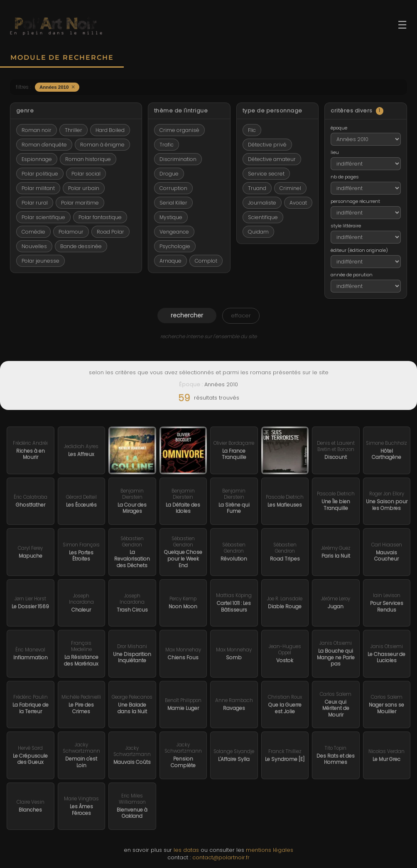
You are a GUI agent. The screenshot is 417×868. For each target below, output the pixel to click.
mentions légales (270, 850)
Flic (252, 130)
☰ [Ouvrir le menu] (402, 25)
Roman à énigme (102, 145)
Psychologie (175, 246)
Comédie (33, 232)
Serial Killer (173, 203)
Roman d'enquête (44, 145)
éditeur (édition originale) (359, 250)
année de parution (352, 275)
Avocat (298, 203)
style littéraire (346, 226)
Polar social (86, 174)
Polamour (71, 232)
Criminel (290, 188)
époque (339, 128)
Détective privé (267, 145)
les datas (186, 850)
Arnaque (170, 261)
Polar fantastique (100, 217)
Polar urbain (84, 188)
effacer (241, 316)
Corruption (173, 188)
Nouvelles (34, 246)
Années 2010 (57, 87)
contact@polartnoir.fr (221, 857)
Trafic (167, 145)
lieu (335, 152)
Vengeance (174, 232)
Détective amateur (272, 159)
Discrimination (178, 159)
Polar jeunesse (40, 261)
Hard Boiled (110, 130)
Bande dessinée (81, 246)
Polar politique (40, 174)
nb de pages (345, 177)
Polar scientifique (43, 217)
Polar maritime (80, 203)
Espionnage (37, 159)
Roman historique (88, 159)
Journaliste (262, 203)
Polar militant (38, 188)
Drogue (169, 174)
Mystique (171, 217)
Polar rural (35, 203)
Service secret (266, 174)
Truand (257, 188)
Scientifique (263, 217)
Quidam (258, 232)
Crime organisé (179, 130)
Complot (206, 261)
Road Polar (110, 232)
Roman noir (37, 130)
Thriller (74, 130)
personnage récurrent (355, 201)
